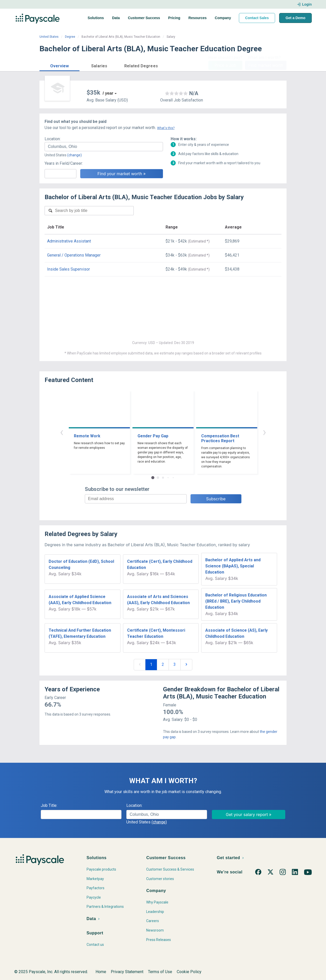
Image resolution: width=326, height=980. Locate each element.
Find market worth (266, 65)
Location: (53, 139)
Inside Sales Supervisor (69, 269)
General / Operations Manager (74, 255)
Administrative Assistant (69, 241)
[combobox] (104, 147)
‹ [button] (62, 432)
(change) (74, 155)
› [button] (264, 432)
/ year (108, 93)
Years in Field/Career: (64, 163)
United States (49, 37)
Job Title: (49, 805)
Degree (70, 37)
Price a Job (225, 65)
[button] (59, 65)
